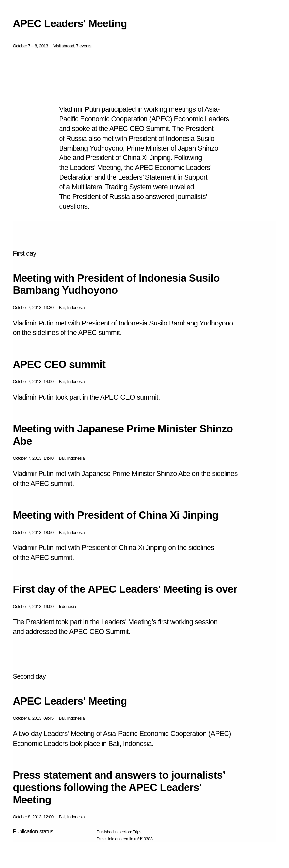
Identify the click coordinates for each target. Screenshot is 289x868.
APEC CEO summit (59, 364)
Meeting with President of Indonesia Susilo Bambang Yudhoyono (116, 284)
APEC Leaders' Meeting (70, 701)
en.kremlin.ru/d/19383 (134, 839)
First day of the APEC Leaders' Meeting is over (125, 589)
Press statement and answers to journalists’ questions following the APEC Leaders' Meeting (119, 787)
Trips (137, 832)
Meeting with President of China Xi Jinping (115, 515)
